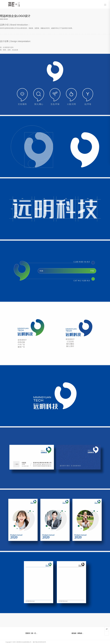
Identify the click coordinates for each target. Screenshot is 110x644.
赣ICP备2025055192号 (39, 642)
